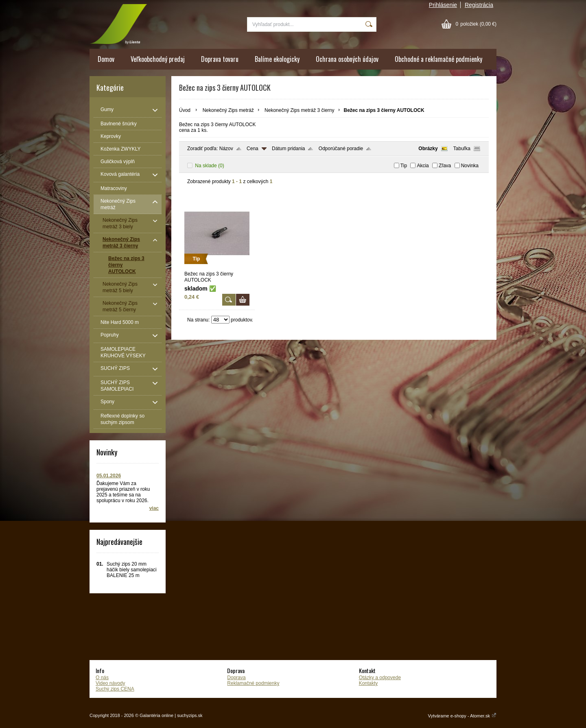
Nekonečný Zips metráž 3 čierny (299, 110)
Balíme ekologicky (277, 59)
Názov (226, 149)
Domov (106, 59)
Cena (253, 149)
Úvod (185, 110)
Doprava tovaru (220, 59)
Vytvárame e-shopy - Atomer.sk (462, 716)
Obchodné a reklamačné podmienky (438, 59)
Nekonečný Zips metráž (228, 110)
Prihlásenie (443, 5)
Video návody (110, 683)
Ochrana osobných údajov (347, 59)
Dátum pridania (288, 149)
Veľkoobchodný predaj (158, 59)
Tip (404, 166)
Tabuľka (462, 149)
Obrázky (428, 149)
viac (154, 508)
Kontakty (368, 683)
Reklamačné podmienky (253, 683)
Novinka (470, 166)
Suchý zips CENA (115, 689)
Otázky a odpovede (380, 678)
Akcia (423, 166)
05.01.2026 (109, 476)
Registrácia (479, 5)
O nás (102, 678)
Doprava (236, 678)
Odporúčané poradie (341, 149)
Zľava (445, 166)
